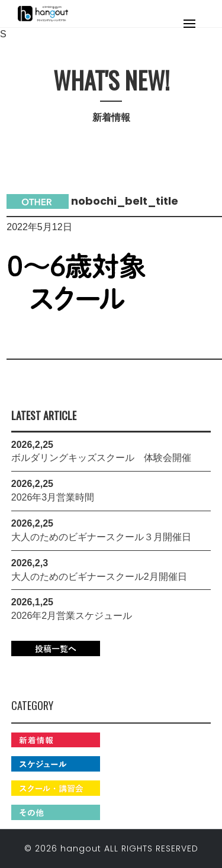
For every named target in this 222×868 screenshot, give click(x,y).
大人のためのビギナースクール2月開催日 (99, 577)
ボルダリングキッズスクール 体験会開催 (101, 458)
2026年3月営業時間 (53, 497)
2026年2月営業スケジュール (72, 616)
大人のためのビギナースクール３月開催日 (101, 537)
